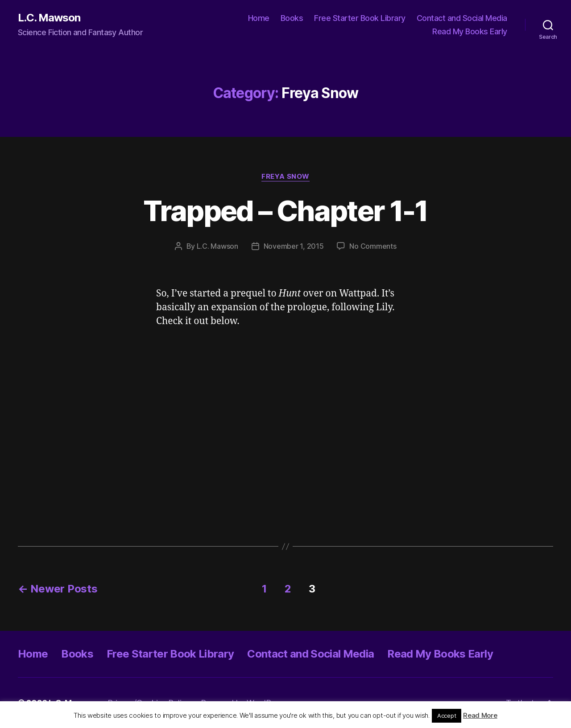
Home (259, 18)
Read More (480, 715)
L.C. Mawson (49, 18)
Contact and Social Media (462, 18)
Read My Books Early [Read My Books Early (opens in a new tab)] (470, 31)
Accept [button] (447, 716)
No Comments (373, 246)
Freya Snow (285, 177)
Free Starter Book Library (360, 18)
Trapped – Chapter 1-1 (285, 211)
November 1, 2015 (294, 246)
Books (292, 18)
